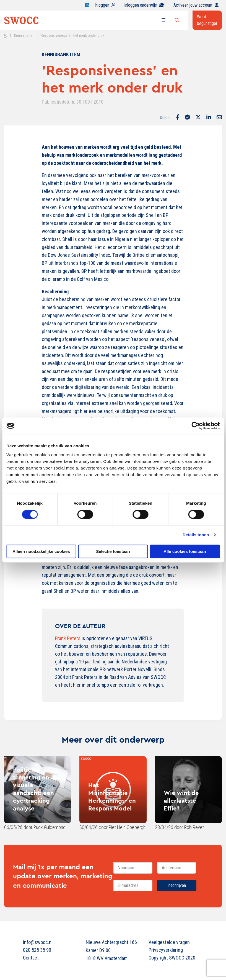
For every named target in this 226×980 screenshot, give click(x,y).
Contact (31, 958)
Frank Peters (68, 638)
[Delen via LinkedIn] (209, 118)
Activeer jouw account (196, 5)
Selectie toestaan (113, 551)
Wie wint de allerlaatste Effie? (181, 801)
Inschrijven (177, 885)
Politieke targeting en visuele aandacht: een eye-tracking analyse (33, 789)
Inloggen (105, 5)
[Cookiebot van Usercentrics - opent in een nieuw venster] (195, 426)
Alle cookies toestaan (185, 551)
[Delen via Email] (219, 118)
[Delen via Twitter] (198, 118)
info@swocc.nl (38, 942)
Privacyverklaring (166, 950)
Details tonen (196, 535)
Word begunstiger (207, 20)
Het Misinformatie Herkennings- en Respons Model (112, 797)
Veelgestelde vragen (169, 942)
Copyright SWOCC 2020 (172, 958)
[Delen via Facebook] (178, 118)
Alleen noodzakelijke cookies (41, 551)
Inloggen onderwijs (144, 5)
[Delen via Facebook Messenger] (187, 118)
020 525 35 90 (37, 950)
